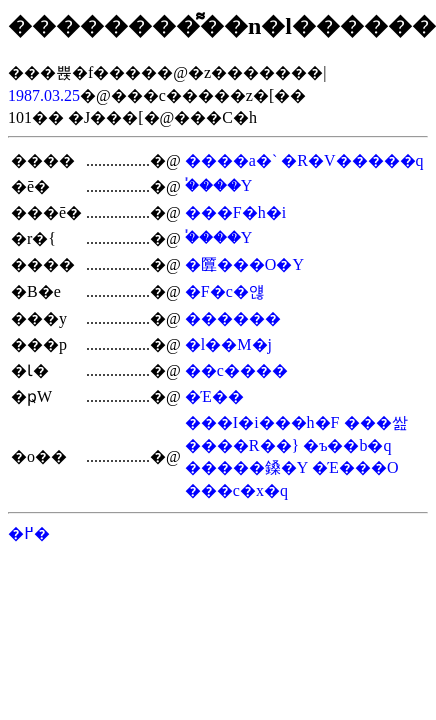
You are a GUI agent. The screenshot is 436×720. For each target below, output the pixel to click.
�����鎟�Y (246, 467)
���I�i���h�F (262, 422)
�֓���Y (219, 185)
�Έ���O (355, 467)
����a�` (231, 160)
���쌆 (376, 422)
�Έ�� (214, 396)
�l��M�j (228, 344)
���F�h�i (235, 212)
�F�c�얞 (225, 291)
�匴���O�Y (244, 264)
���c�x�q (236, 490)
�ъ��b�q (347, 445)
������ (233, 318)
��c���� (236, 370)
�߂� (29, 533)
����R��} (242, 445)
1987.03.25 (44, 95)
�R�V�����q (352, 160)
